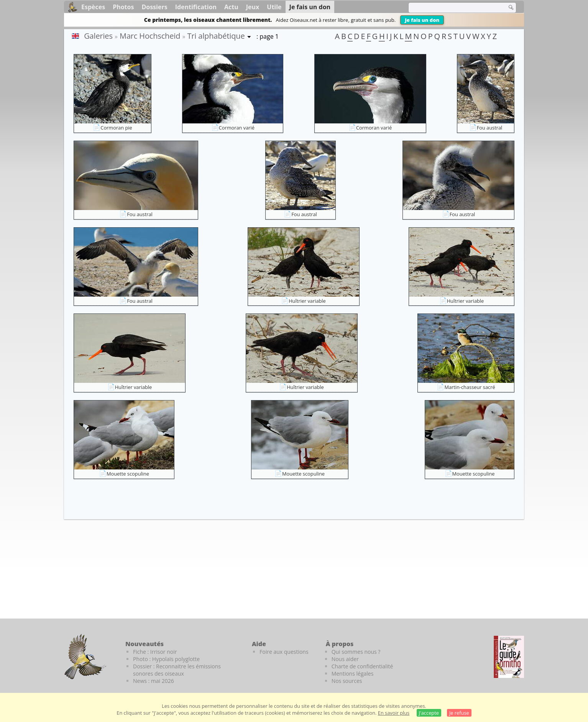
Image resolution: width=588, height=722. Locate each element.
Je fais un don (422, 20)
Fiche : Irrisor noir (155, 652)
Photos (123, 7)
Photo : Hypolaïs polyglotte (166, 659)
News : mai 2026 (154, 681)
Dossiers (154, 7)
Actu (231, 7)
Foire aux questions (284, 652)
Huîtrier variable (307, 301)
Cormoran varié (237, 128)
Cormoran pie (116, 128)
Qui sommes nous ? (356, 652)
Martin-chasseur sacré (470, 387)
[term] (453, 8)
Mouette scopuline (128, 474)
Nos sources (347, 681)
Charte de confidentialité (362, 666)
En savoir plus (394, 713)
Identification (196, 7)
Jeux (253, 7)
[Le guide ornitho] (509, 657)
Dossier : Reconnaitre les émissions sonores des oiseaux (177, 670)
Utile (274, 7)
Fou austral (490, 128)
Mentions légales (353, 674)
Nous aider (345, 659)
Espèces (93, 7)
